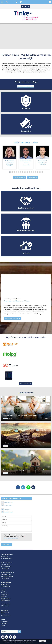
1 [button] (10, 172)
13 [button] (36, 172)
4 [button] (17, 172)
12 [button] (34, 172)
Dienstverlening (5, 612)
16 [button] (42, 172)
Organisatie (32, 177)
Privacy (3, 625)
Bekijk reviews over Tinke (11, 318)
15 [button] (40, 172)
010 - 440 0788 (6, 578)
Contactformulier (5, 604)
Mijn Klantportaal (5, 600)
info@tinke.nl (8, 505)
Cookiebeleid (5, 621)
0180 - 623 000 (8, 503)
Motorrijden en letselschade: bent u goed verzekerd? (23, 443)
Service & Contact (6, 598)
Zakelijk (3, 591)
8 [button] (25, 172)
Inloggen (7, 509)
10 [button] (30, 172)
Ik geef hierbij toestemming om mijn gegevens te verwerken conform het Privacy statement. (16, 536)
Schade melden (9, 512)
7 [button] (23, 172)
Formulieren (4, 614)
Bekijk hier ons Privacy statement (11, 539)
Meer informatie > (29, 642)
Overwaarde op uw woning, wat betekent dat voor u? (24, 470)
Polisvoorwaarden (6, 616)
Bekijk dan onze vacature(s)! (26, 86)
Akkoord (42, 641)
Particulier (4, 593)
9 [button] (27, 172)
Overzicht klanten (25, 384)
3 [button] (15, 172)
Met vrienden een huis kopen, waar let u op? (20, 415)
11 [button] (32, 172)
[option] (10, 158)
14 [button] (38, 172)
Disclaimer (4, 623)
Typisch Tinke (5, 595)
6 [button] (21, 172)
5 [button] (19, 172)
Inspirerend (4, 597)
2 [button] (12, 172)
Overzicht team (19, 177)
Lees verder (46, 418)
